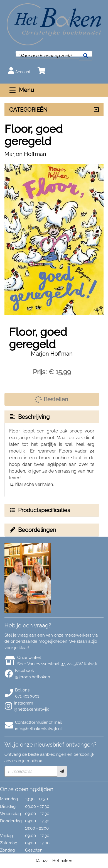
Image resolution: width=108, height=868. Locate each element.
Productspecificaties (40, 510)
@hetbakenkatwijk (31, 709)
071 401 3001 (27, 696)
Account (19, 71)
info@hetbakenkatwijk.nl (38, 729)
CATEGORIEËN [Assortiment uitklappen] (28, 110)
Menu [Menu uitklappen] (21, 90)
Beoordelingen (33, 530)
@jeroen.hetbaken (33, 677)
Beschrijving (29, 417)
